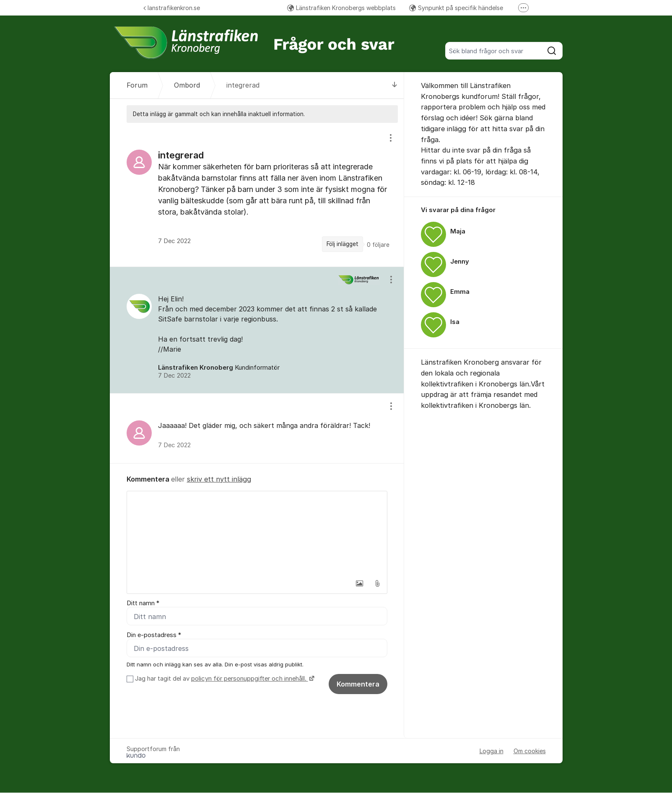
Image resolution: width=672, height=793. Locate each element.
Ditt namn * (143, 603)
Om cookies (530, 751)
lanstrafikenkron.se (172, 8)
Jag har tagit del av (224, 679)
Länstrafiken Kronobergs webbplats (341, 8)
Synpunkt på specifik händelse (456, 8)
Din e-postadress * (154, 635)
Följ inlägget (342, 244)
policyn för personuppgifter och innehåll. (250, 679)
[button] (360, 583)
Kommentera (358, 684)
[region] (257, 194)
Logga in (492, 751)
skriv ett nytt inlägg (219, 479)
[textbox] (257, 533)
